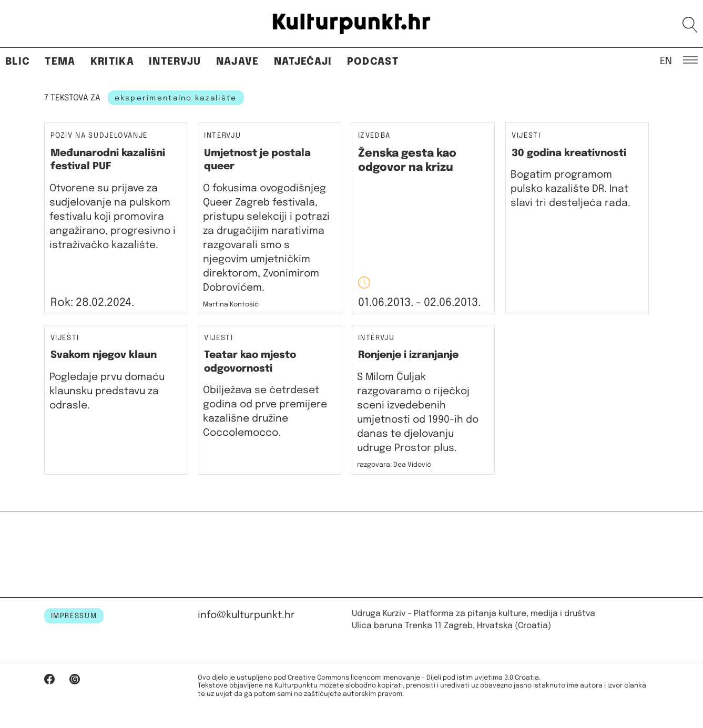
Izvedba (375, 136)
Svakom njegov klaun (104, 355)
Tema (60, 62)
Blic (18, 62)
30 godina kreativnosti (569, 153)
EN (666, 60)
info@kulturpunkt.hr (246, 615)
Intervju (175, 62)
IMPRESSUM (74, 616)
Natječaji (303, 62)
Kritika (112, 62)
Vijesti (526, 136)
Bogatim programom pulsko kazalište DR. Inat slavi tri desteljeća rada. (572, 189)
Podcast (373, 62)
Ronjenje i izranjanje (408, 355)
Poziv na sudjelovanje (99, 136)
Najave (238, 62)
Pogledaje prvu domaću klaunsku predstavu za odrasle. (107, 391)
